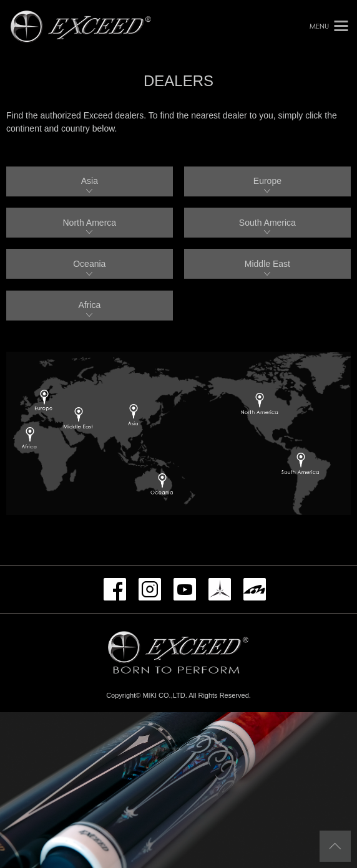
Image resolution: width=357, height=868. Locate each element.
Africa (89, 305)
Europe (267, 181)
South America (267, 223)
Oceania (89, 264)
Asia (90, 181)
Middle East (267, 264)
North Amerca (90, 223)
